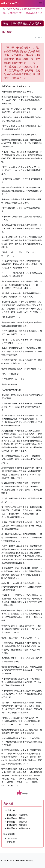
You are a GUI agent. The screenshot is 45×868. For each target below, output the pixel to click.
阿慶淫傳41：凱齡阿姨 (17, 825)
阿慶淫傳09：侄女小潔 (17, 822)
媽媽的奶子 (12, 842)
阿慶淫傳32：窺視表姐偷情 (19, 828)
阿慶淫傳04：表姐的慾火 (18, 815)
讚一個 (22, 792)
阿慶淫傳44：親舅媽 (16, 818)
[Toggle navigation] (40, 3)
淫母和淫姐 (12, 838)
